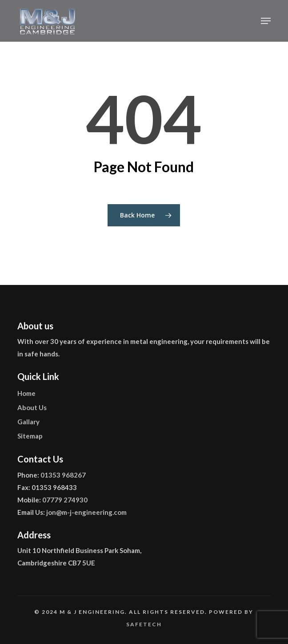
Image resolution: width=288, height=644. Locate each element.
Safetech (144, 624)
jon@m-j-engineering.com (86, 512)
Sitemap (30, 436)
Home (26, 393)
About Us (32, 407)
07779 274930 (65, 500)
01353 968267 (63, 475)
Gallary (28, 422)
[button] (266, 21)
